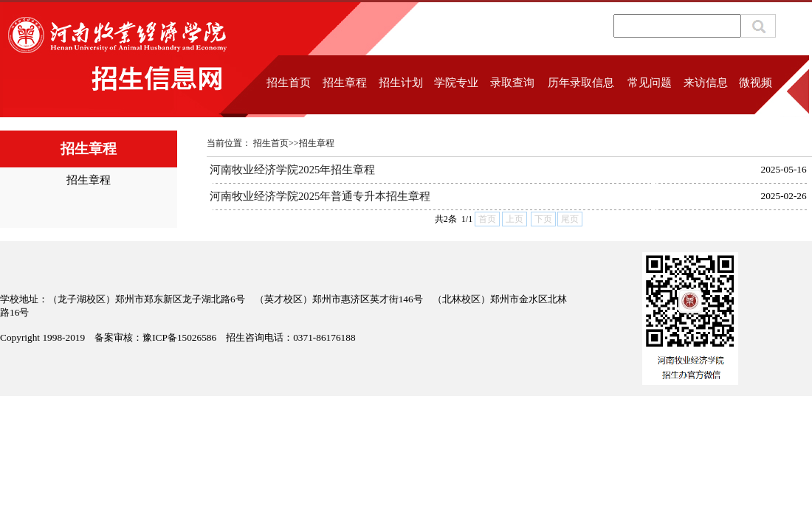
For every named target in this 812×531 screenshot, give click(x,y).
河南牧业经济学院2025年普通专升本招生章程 (320, 196)
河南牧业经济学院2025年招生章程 (292, 170)
